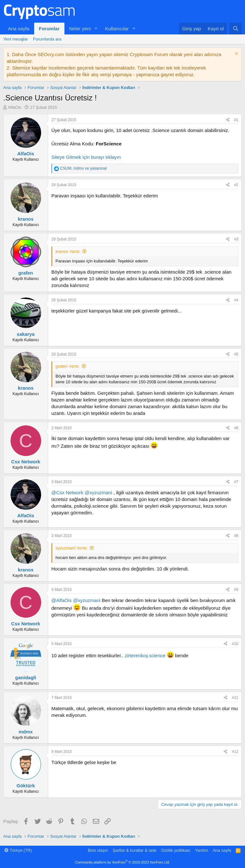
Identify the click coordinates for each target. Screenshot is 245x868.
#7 (236, 482)
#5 (236, 354)
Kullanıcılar (117, 29)
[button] (96, 29)
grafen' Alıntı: (67, 366)
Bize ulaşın (98, 850)
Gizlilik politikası (176, 850)
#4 (236, 300)
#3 (236, 239)
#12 (235, 752)
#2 (236, 185)
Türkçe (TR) (18, 850)
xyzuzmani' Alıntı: (71, 548)
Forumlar (49, 29)
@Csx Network (67, 493)
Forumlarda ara (47, 39)
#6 (236, 428)
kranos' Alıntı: (68, 251)
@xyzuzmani (98, 493)
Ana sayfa (19, 29)
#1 (236, 120)
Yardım (201, 850)
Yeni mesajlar (16, 39)
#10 (235, 644)
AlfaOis (15, 107)
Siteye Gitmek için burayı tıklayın (86, 157)
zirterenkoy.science (145, 655)
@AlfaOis (62, 600)
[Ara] (236, 29)
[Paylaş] (228, 120)
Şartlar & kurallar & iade (134, 850)
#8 (236, 536)
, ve (83, 168)
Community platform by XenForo (122, 862)
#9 (236, 590)
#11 (235, 698)
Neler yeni (80, 29)
